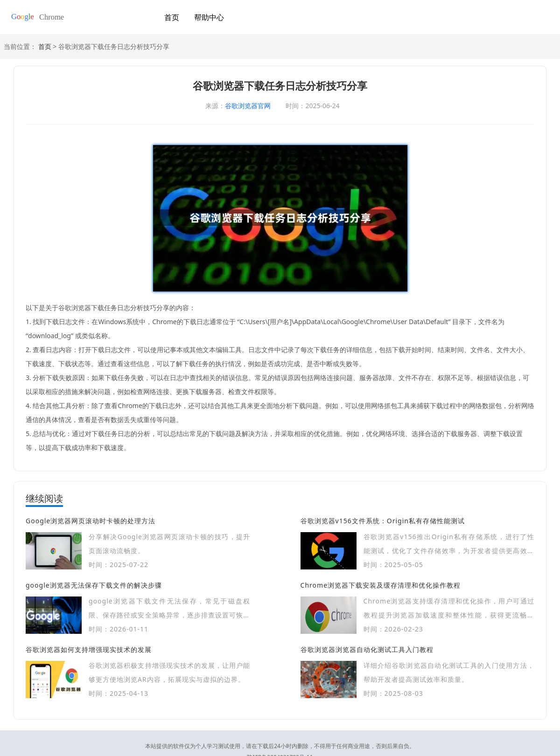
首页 (172, 17)
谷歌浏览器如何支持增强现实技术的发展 (89, 649)
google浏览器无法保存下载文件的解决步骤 (94, 585)
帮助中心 (209, 17)
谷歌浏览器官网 (248, 106)
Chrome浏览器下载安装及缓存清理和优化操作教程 (381, 585)
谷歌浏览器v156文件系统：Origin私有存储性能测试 (383, 521)
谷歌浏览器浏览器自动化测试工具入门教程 (367, 649)
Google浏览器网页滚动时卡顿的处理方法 (91, 521)
